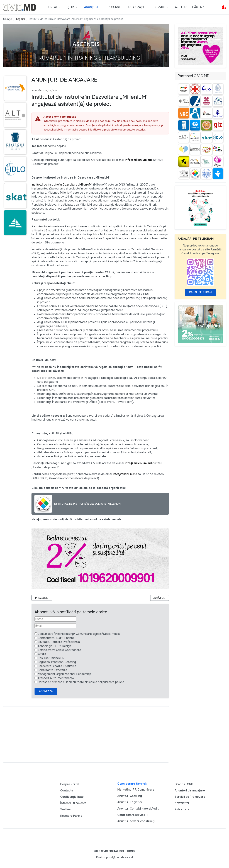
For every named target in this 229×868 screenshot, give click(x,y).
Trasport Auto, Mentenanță (56, 678)
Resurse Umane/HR (51, 658)
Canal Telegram (200, 292)
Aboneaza (46, 691)
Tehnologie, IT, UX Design (54, 646)
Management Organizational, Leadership (64, 674)
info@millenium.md (138, 160)
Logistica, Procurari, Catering (57, 662)
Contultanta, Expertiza (52, 670)
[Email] (55, 626)
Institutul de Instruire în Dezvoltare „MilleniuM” (62, 185)
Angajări (37, 91)
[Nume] (55, 619)
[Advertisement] (86, 734)
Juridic (42, 654)
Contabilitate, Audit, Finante (56, 638)
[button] (54, 7)
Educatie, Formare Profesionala (59, 642)
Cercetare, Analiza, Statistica (57, 666)
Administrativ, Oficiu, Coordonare (59, 650)
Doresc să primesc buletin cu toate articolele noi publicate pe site (81, 682)
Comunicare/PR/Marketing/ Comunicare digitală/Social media (79, 634)
